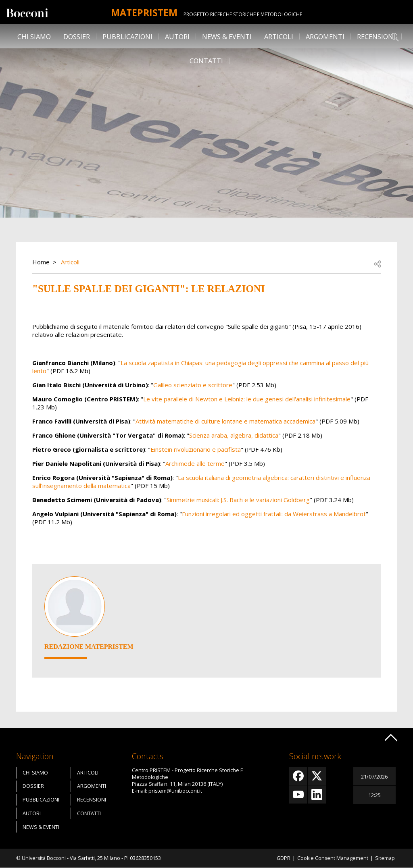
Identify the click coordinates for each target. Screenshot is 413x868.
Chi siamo (34, 36)
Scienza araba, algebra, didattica (234, 435)
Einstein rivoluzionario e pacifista (196, 449)
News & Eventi (227, 36)
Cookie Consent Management (333, 858)
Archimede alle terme (195, 463)
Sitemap (385, 858)
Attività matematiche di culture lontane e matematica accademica (225, 421)
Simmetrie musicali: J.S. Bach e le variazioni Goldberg (238, 500)
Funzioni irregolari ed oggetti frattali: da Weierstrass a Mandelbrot (274, 514)
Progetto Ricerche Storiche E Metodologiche (246, 14)
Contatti (206, 61)
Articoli (279, 36)
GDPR (284, 858)
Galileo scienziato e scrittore (193, 385)
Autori (177, 36)
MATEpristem (144, 12)
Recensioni (376, 36)
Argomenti (325, 36)
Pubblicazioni (127, 36)
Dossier (77, 36)
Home (41, 262)
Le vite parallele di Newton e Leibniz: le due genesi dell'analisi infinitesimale (247, 399)
